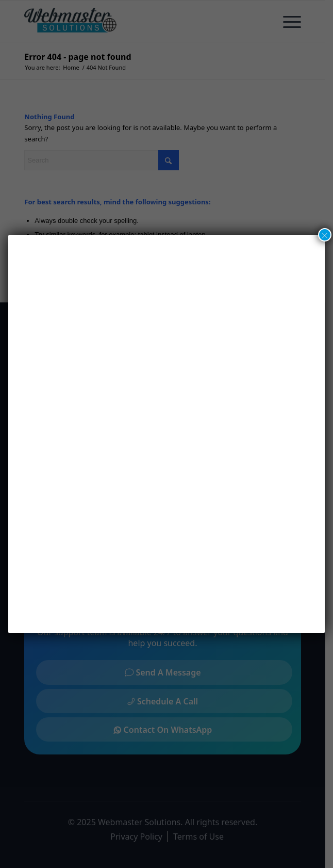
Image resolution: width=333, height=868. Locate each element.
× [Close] (325, 235)
